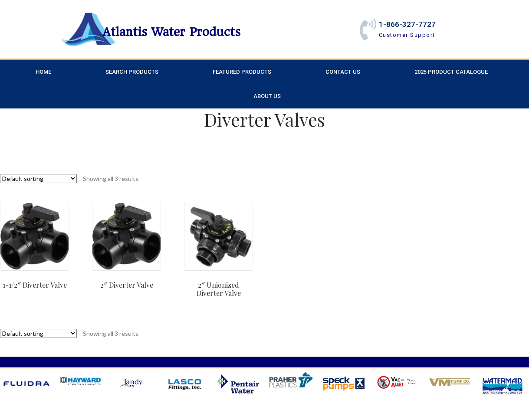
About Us (267, 96)
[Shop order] (38, 179)
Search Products (132, 72)
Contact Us (343, 72)
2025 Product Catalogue (451, 72)
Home (43, 72)
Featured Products (242, 72)
